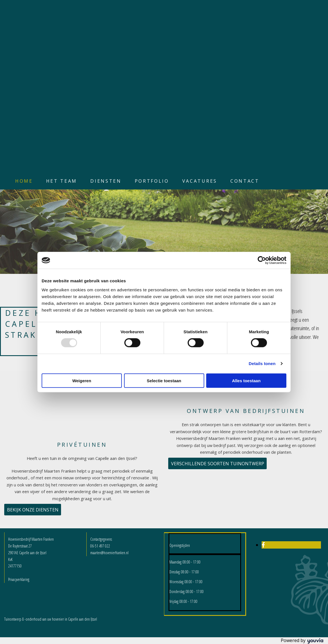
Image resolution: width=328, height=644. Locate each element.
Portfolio (152, 181)
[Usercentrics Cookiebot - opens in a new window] (262, 260)
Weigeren (82, 380)
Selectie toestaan (164, 380)
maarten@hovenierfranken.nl (109, 553)
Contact (245, 181)
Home (24, 181)
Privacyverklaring (19, 579)
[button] (33, 510)
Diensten (106, 181)
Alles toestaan (246, 380)
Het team (62, 181)
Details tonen (262, 364)
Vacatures (200, 181)
